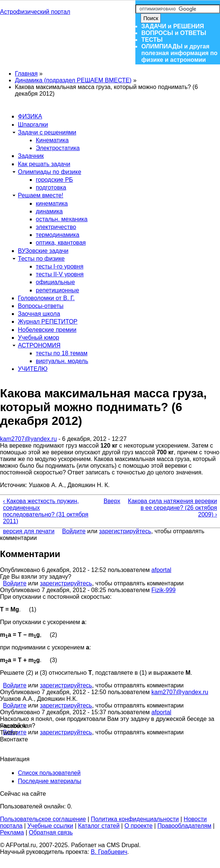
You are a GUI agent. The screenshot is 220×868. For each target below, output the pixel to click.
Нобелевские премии (47, 330)
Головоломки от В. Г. (46, 298)
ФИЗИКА (30, 116)
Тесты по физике (41, 259)
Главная (26, 74)
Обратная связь (51, 832)
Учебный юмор (39, 338)
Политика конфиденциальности (135, 819)
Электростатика (58, 148)
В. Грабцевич (109, 852)
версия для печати (29, 531)
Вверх (108, 501)
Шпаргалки (33, 125)
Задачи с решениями (47, 132)
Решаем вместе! (41, 195)
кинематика (52, 204)
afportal (161, 570)
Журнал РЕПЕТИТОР (48, 322)
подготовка (51, 187)
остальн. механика (62, 219)
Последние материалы (50, 781)
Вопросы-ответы (41, 306)
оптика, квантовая (61, 243)
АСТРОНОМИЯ (39, 345)
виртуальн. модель (62, 361)
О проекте (139, 826)
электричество (56, 227)
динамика (49, 211)
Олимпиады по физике (50, 172)
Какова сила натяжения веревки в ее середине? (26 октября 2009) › (172, 508)
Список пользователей (49, 773)
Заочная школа (39, 314)
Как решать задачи (44, 164)
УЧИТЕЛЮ (33, 369)
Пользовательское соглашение (43, 819)
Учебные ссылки (50, 826)
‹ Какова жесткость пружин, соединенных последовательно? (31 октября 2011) (46, 511)
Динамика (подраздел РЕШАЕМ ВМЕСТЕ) (73, 80)
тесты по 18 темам (62, 353)
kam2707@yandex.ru (28, 439)
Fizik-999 (164, 590)
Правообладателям (184, 826)
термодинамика (58, 235)
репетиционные (57, 290)
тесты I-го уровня (60, 266)
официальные (55, 282)
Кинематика (52, 140)
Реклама (12, 832)
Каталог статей (99, 826)
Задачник (31, 156)
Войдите (74, 531)
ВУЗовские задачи (43, 251)
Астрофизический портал (35, 12)
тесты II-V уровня (60, 274)
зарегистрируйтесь (125, 531)
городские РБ (54, 180)
